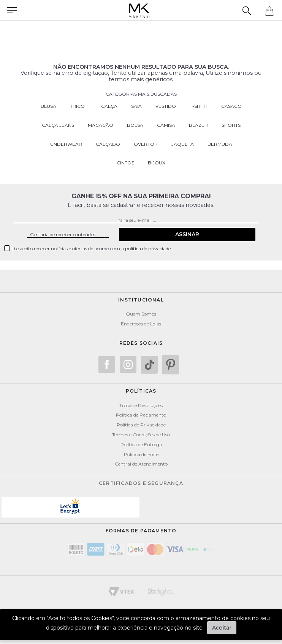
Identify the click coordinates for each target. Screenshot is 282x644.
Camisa (166, 125)
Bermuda (220, 144)
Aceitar (222, 628)
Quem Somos (141, 314)
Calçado (108, 144)
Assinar (187, 234)
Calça (109, 106)
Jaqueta (183, 144)
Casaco (231, 106)
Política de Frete (141, 454)
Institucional (141, 300)
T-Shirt (199, 106)
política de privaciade (148, 249)
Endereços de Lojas (141, 324)
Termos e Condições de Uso (141, 435)
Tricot (79, 106)
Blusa (48, 106)
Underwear (66, 144)
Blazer (198, 125)
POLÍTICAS (141, 391)
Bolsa (135, 125)
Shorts (231, 125)
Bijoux (157, 163)
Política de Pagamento (141, 415)
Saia (136, 106)
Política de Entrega (141, 444)
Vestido (166, 106)
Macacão (101, 125)
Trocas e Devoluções (141, 405)
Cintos (125, 163)
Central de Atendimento (141, 464)
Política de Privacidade (141, 425)
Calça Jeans (58, 125)
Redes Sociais (141, 343)
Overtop (146, 144)
